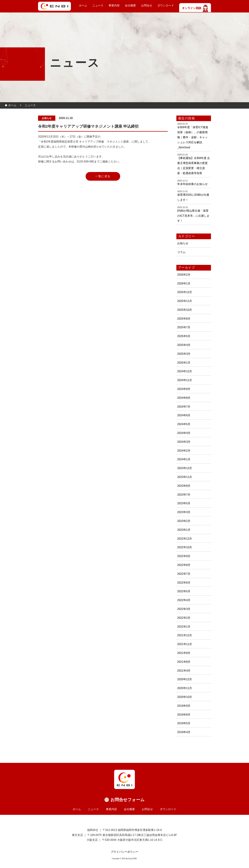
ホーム (83, 5)
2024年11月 (185, 380)
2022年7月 (184, 574)
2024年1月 (184, 459)
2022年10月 (185, 547)
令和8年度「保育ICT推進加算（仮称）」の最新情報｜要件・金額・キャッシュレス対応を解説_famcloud (193, 137)
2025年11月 (185, 301)
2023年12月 (185, 468)
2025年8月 (184, 319)
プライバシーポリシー (124, 852)
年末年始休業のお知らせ (192, 184)
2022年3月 (184, 609)
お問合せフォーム (128, 800)
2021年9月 (184, 653)
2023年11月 (185, 477)
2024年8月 (184, 398)
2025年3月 (184, 354)
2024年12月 (185, 371)
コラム (181, 252)
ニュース (98, 5)
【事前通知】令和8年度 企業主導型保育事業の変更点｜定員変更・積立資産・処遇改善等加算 (194, 166)
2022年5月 (184, 591)
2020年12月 (185, 679)
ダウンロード (166, 5)
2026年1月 (184, 283)
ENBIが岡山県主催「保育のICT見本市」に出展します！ (193, 216)
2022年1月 (184, 627)
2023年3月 (184, 512)
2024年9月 (184, 389)
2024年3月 (184, 442)
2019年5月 (184, 723)
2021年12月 (185, 635)
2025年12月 (185, 292)
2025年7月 (184, 327)
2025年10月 (185, 310)
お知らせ (183, 243)
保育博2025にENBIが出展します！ (193, 197)
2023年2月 (184, 521)
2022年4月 (184, 600)
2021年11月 (185, 644)
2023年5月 (184, 503)
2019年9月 (184, 706)
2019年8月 (184, 715)
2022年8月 (184, 565)
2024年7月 (184, 407)
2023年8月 (184, 486)
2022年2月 (184, 618)
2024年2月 (184, 451)
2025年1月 (184, 363)
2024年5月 (184, 424)
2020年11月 (185, 688)
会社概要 (130, 5)
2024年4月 (184, 433)
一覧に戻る (103, 176)
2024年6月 (184, 415)
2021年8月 (184, 662)
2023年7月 (184, 495)
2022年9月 (184, 556)
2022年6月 (184, 583)
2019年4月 (184, 732)
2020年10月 (185, 697)
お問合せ (147, 5)
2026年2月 (184, 275)
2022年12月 (185, 539)
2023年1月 (184, 530)
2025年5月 (184, 336)
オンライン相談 (195, 8)
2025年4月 (184, 345)
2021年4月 (184, 671)
